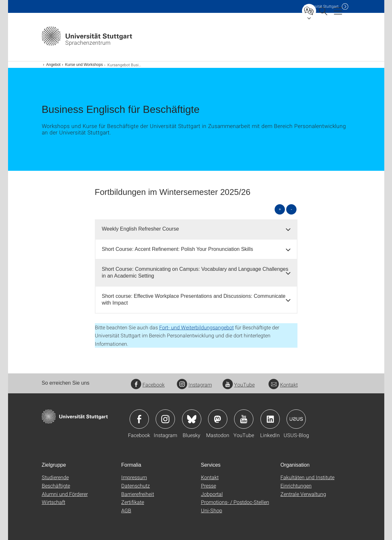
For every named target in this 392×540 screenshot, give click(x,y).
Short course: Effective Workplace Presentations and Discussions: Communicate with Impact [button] (194, 299)
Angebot (54, 65)
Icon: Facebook (139, 419)
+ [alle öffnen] (280, 209)
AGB (126, 510)
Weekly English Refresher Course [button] (141, 229)
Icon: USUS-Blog (296, 419)
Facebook (148, 384)
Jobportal (212, 494)
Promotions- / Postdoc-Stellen (235, 502)
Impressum (134, 477)
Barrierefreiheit (138, 494)
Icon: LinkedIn (270, 419)
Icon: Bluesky (192, 419)
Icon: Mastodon (218, 419)
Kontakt (283, 384)
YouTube (239, 384)
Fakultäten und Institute (307, 477)
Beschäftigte (56, 485)
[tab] (196, 229)
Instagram (194, 384)
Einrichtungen (296, 485)
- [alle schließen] (291, 209)
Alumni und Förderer (65, 494)
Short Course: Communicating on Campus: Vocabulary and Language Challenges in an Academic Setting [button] (195, 272)
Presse (209, 485)
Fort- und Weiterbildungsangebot (196, 327)
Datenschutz (136, 485)
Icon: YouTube (244, 419)
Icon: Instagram (165, 419)
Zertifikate (133, 502)
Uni (321, 6)
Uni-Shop (212, 510)
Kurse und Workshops (84, 65)
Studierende (55, 477)
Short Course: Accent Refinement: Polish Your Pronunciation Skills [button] (178, 249)
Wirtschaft (54, 502)
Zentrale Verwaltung (303, 494)
